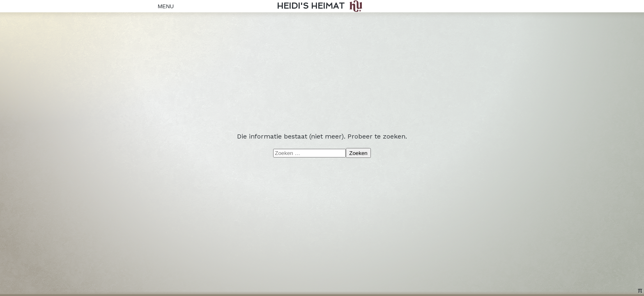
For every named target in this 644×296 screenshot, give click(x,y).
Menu (164, 6)
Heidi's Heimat (311, 6)
